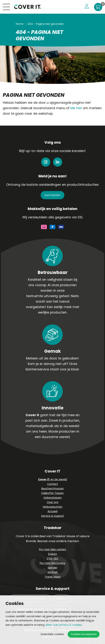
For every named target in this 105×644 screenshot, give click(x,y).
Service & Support (53, 516)
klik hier (76, 108)
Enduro (52, 554)
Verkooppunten (52, 507)
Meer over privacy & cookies (64, 625)
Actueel (52, 511)
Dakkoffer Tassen (52, 493)
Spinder (52, 568)
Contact (53, 484)
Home (20, 24)
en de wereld (52, 479)
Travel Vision (53, 577)
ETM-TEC (53, 559)
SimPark (53, 572)
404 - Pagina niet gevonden (46, 24)
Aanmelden (52, 195)
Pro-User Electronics (52, 563)
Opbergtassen (52, 498)
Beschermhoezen (53, 489)
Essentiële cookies (52, 634)
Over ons (53, 502)
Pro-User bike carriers (52, 549)
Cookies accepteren (84, 634)
